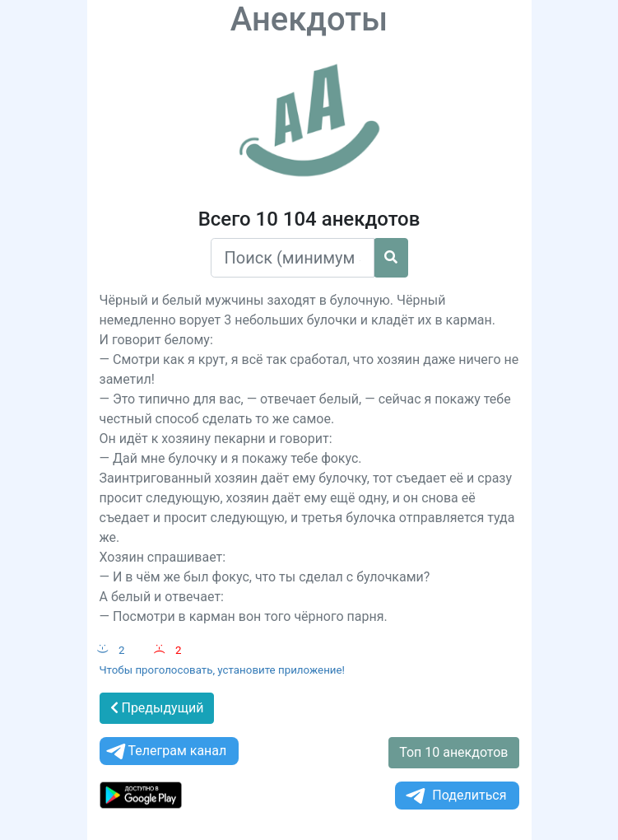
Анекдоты (309, 19)
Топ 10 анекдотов (453, 752)
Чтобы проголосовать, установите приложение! (223, 670)
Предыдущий (157, 708)
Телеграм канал (165, 751)
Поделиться (455, 796)
